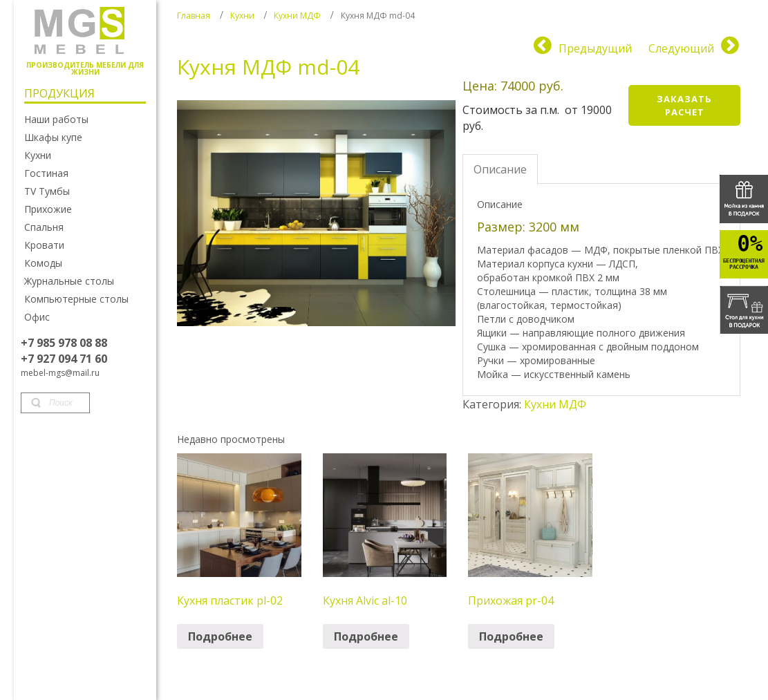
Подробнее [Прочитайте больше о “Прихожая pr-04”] (511, 636)
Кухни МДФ (297, 16)
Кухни (242, 16)
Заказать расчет (684, 105)
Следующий (681, 48)
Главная (194, 16)
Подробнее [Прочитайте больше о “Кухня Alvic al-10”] (366, 636)
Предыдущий (595, 48)
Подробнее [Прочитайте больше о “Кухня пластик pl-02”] (220, 636)
